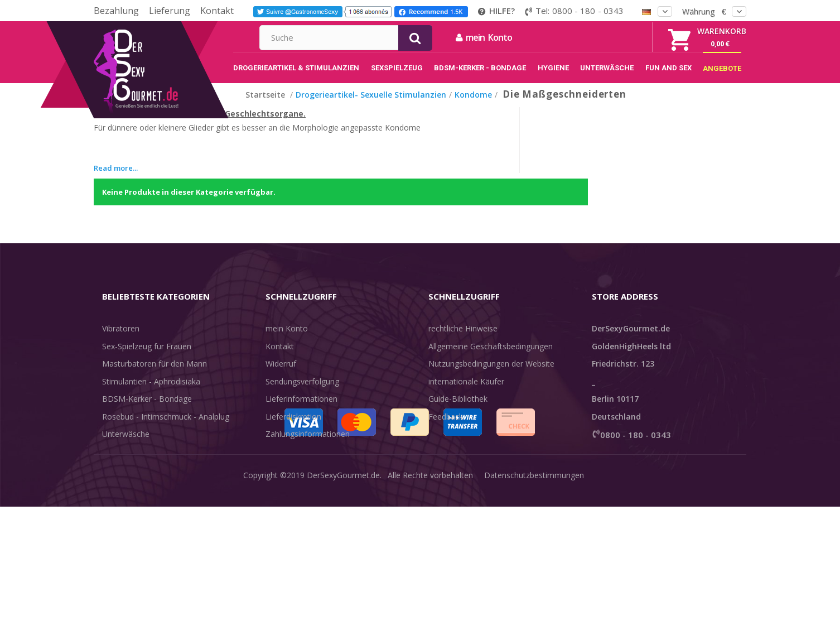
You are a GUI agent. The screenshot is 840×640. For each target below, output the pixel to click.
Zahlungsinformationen (308, 446)
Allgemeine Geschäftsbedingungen (491, 358)
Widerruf (281, 375)
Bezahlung (116, 11)
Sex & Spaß (123, 481)
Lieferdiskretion (293, 428)
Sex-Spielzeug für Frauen (147, 358)
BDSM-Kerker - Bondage (147, 410)
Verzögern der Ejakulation (148, 463)
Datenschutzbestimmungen (534, 623)
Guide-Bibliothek (458, 410)
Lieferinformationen (301, 410)
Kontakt (217, 11)
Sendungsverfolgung (302, 393)
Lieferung (170, 11)
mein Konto (604, 37)
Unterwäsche (126, 446)
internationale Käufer (466, 393)
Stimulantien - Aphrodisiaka (151, 393)
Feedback (446, 428)
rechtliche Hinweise (463, 340)
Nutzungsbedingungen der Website (491, 375)
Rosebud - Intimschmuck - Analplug (166, 428)
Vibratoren (121, 340)
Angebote (126, 499)
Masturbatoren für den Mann (155, 375)
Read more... (116, 180)
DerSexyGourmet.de (343, 623)
